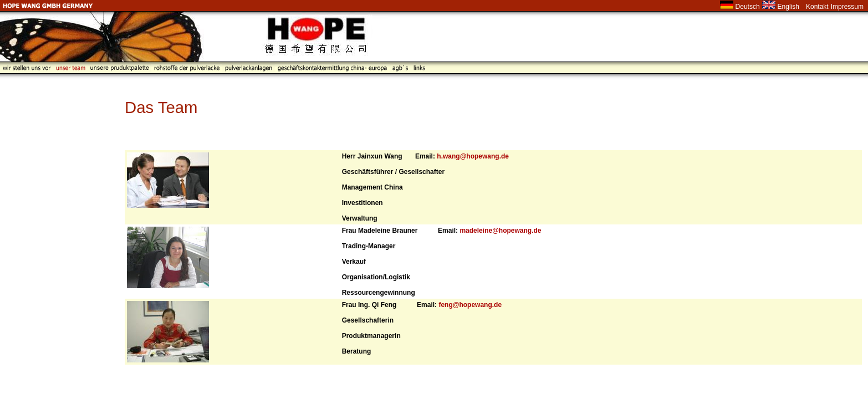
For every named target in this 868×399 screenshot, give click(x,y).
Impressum (847, 7)
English (788, 7)
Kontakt (817, 7)
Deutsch (748, 7)
